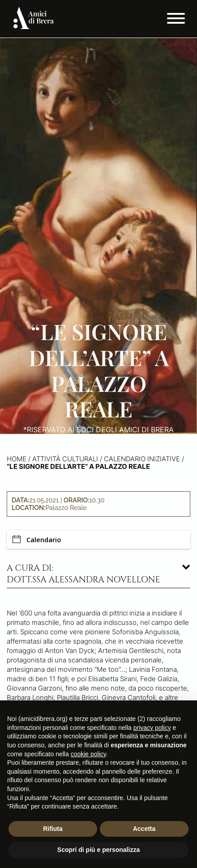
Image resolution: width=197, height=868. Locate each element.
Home (17, 459)
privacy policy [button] (152, 728)
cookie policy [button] (88, 754)
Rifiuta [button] (53, 829)
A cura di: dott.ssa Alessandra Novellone (84, 574)
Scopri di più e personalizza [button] (98, 850)
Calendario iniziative (142, 459)
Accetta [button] (144, 829)
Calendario (37, 539)
